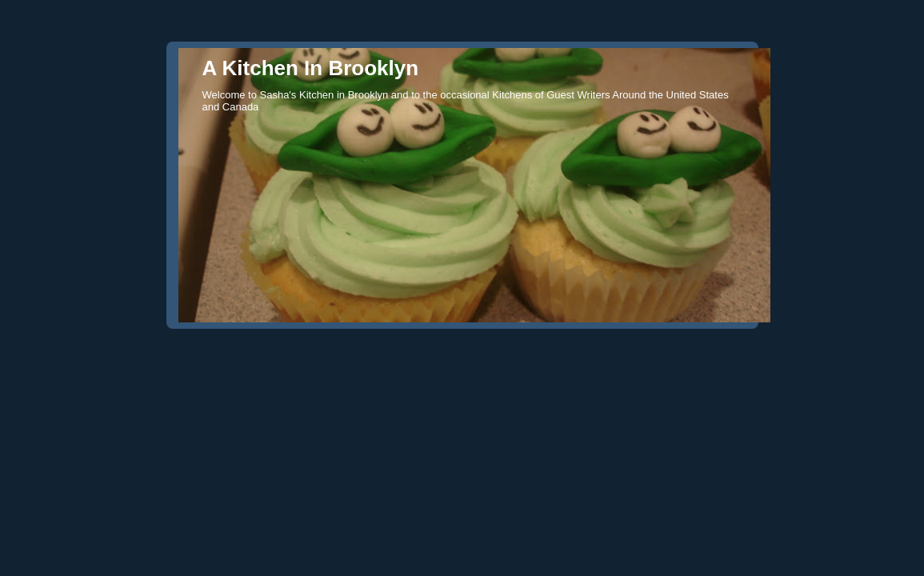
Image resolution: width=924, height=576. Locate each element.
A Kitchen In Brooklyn (311, 68)
